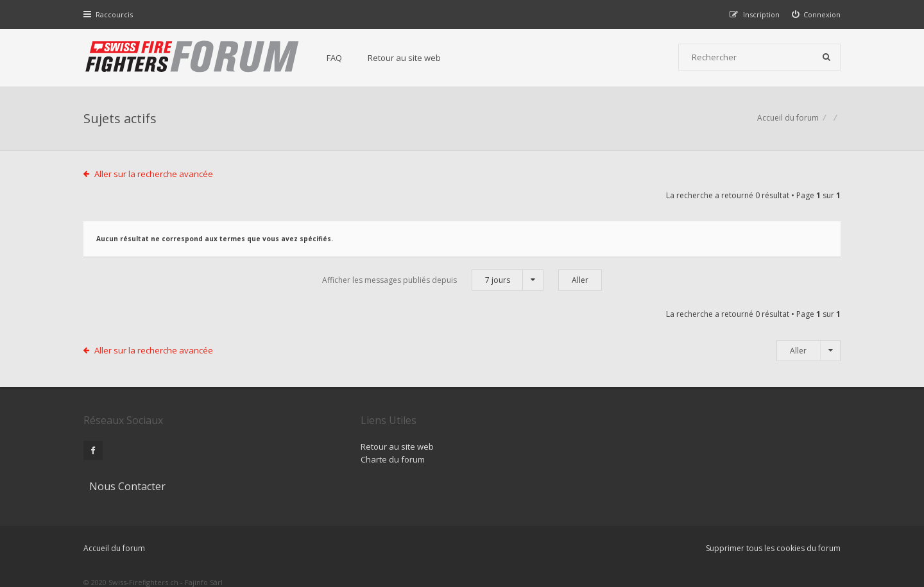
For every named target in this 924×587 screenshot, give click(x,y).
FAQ (335, 58)
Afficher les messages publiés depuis (433, 281)
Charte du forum (374, 461)
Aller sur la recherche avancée (154, 175)
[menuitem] (817, 14)
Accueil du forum (788, 119)
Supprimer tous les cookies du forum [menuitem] (773, 521)
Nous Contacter (633, 421)
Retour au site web (405, 58)
